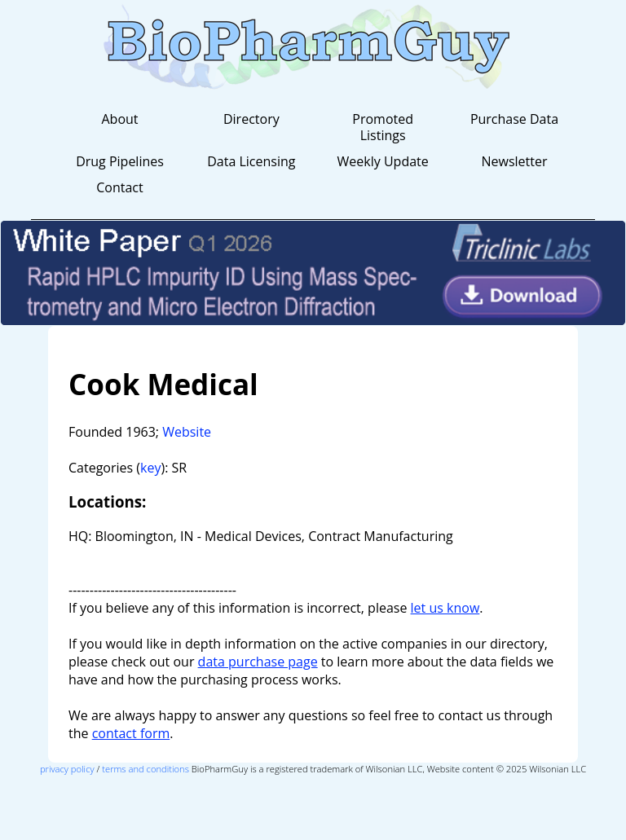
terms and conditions (145, 769)
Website (187, 432)
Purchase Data (514, 119)
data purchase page (258, 662)
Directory (251, 119)
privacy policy (67, 769)
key (150, 468)
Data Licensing (251, 161)
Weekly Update (383, 161)
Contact (119, 187)
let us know (445, 608)
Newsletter (514, 161)
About (119, 119)
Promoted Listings (383, 127)
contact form (131, 733)
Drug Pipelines (120, 161)
